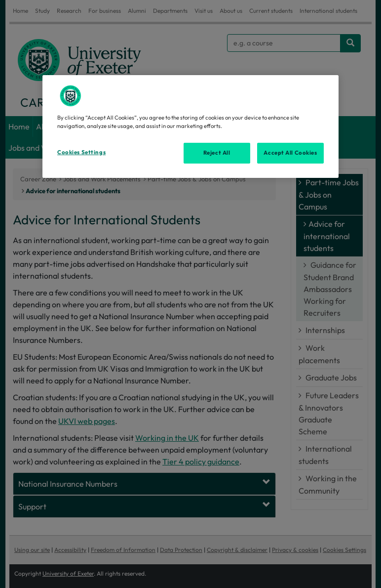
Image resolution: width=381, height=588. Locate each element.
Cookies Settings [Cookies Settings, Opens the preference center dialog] (81, 152)
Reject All (217, 153)
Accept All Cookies (290, 153)
